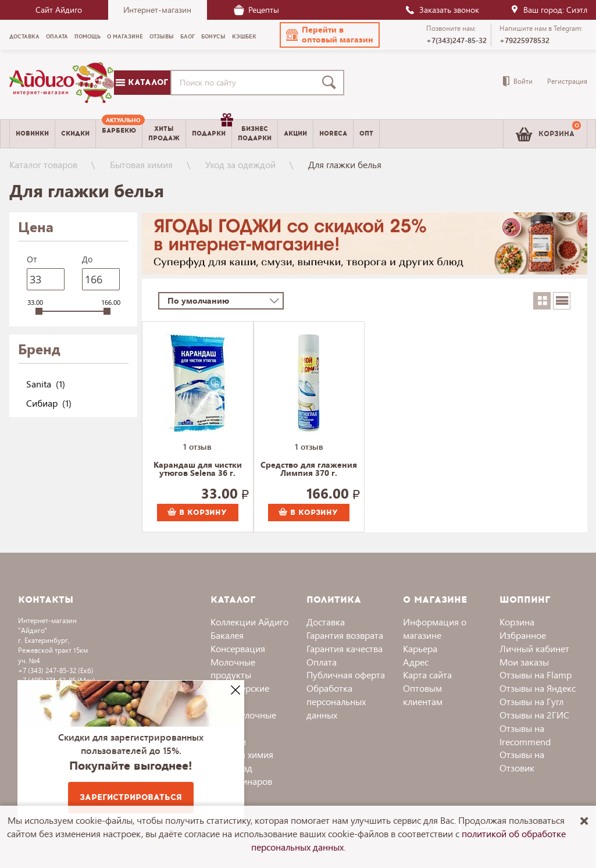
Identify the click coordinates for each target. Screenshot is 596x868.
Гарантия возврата (345, 635)
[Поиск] (331, 83)
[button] (330, 35)
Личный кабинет (534, 648)
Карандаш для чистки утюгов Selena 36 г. (198, 469)
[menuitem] (119, 134)
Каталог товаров (43, 164)
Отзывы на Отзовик (522, 761)
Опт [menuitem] (366, 134)
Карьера (420, 648)
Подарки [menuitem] (212, 129)
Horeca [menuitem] (333, 134)
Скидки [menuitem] (75, 134)
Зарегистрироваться (131, 797)
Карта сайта (427, 675)
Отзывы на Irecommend (525, 735)
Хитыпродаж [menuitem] (164, 133)
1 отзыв (197, 447)
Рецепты (256, 10)
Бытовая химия (141, 164)
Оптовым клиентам (423, 695)
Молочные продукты (233, 668)
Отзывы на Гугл (531, 701)
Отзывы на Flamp (536, 675)
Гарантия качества (345, 648)
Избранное (523, 635)
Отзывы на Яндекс (538, 688)
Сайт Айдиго (59, 10)
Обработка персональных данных (336, 701)
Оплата (322, 662)
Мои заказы (524, 662)
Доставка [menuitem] (24, 37)
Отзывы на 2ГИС (534, 715)
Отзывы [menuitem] (162, 37)
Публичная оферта (346, 675)
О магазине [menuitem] (125, 37)
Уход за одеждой (240, 164)
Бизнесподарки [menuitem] (255, 133)
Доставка (326, 622)
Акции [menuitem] (295, 134)
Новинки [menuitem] (32, 134)
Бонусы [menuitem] (213, 37)
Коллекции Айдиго (249, 622)
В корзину (197, 513)
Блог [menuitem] (188, 37)
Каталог (142, 82)
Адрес (416, 662)
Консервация (238, 648)
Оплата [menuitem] (57, 37)
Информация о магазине (435, 628)
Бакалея (227, 635)
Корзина (517, 622)
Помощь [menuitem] (88, 37)
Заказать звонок (442, 10)
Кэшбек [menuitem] (244, 37)
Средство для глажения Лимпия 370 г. (309, 469)
